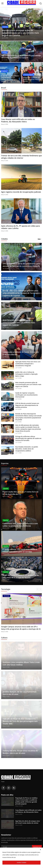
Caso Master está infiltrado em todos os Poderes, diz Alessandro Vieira (18, 120)
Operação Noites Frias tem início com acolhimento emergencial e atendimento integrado (28, 364)
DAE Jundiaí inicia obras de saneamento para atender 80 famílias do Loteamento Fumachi (21, 57)
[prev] (38, 589)
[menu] (2, 3)
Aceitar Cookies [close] (21, 863)
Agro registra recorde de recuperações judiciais (21, 192)
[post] (21, 25)
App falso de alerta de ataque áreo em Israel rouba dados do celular (20, 628)
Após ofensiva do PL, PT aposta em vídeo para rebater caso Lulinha (21, 227)
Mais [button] (39, 239)
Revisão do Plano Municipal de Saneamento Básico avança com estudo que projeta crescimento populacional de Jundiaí (29, 417)
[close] (40, 850)
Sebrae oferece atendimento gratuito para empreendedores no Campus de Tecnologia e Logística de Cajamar (21, 293)
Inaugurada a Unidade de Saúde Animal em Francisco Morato (32, 79)
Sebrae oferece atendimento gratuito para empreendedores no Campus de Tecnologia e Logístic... (10, 78)
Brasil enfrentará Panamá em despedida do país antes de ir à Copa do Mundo (21, 576)
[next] (41, 589)
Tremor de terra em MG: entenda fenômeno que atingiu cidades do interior (21, 157)
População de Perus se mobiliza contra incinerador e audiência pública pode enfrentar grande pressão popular (26, 801)
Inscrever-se (37, 847)
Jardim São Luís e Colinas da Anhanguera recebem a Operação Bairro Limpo (26, 374)
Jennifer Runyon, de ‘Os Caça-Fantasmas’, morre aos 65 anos (20, 693)
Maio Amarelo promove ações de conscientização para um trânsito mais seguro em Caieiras (19, 323)
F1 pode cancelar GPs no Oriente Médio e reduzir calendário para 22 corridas (20, 550)
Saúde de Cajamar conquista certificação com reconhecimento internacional (26, 395)
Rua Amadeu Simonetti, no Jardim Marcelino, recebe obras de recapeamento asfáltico (27, 449)
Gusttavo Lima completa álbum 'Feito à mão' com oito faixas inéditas (21, 663)
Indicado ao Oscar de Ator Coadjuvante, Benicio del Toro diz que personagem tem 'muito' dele (20, 721)
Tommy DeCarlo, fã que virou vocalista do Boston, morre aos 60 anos (20, 752)
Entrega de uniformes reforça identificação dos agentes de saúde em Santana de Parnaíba (28, 438)
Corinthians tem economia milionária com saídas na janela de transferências (20, 525)
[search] (41, 3)
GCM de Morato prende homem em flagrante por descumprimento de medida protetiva (27, 405)
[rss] (14, 788)
